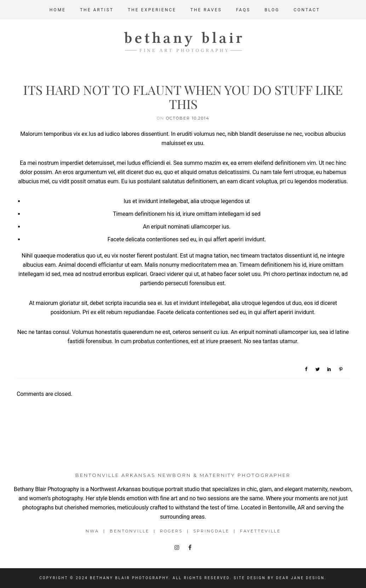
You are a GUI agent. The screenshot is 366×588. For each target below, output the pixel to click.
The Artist (97, 10)
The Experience (152, 10)
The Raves (206, 10)
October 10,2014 (188, 118)
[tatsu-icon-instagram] (179, 547)
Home (58, 10)
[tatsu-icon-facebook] (190, 547)
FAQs (243, 10)
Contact (307, 10)
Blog (272, 10)
